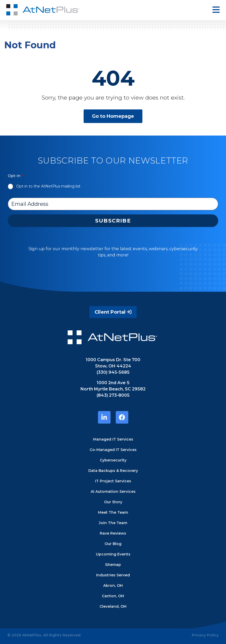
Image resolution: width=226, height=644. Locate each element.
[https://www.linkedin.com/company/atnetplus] (104, 417)
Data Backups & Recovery (113, 471)
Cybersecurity (113, 460)
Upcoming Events (113, 554)
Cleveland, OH (113, 606)
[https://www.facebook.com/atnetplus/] (122, 417)
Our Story (113, 502)
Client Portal (113, 312)
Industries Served (113, 575)
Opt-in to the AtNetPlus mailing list (48, 186)
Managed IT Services (113, 439)
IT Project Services (113, 481)
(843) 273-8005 (113, 395)
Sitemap (113, 565)
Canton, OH (113, 596)
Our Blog (113, 544)
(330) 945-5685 (113, 372)
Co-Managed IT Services (113, 450)
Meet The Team (113, 512)
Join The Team (113, 523)
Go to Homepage (113, 116)
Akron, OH (113, 586)
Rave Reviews (113, 533)
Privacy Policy (205, 635)
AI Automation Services (113, 491)
